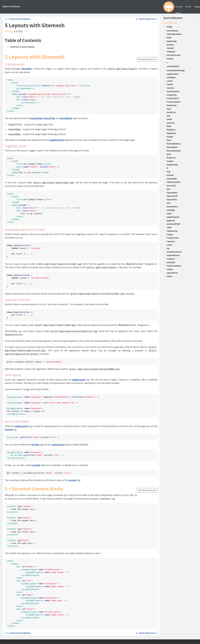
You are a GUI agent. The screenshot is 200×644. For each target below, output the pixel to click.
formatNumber (174, 151)
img (169, 172)
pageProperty (57, 140)
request (170, 48)
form (169, 140)
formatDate (172, 147)
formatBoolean (174, 144)
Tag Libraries (170, 23)
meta (169, 213)
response (171, 52)
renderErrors (173, 238)
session (170, 59)
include (9, 430)
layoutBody (66, 118)
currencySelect (174, 102)
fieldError (171, 130)
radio (169, 227)
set (168, 248)
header (170, 161)
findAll (170, 137)
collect (170, 81)
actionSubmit (173, 66)
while (169, 276)
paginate (171, 221)
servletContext (174, 55)
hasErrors (171, 158)
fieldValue (172, 133)
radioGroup (172, 231)
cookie (170, 84)
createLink (172, 95)
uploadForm (172, 273)
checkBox (171, 77)
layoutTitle (49, 118)
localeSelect (172, 207)
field (169, 126)
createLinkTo (173, 98)
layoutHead (36, 118)
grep (169, 154)
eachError (171, 112)
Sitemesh (27, 69)
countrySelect (173, 91)
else (169, 116)
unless (170, 269)
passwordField (174, 224)
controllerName (174, 34)
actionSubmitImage (176, 70)
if (168, 168)
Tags (166, 62)
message (171, 210)
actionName (173, 31)
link (169, 203)
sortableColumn (174, 252)
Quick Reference (173, 18)
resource (171, 241)
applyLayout (79, 380)
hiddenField (172, 165)
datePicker (172, 105)
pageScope (172, 41)
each (169, 109)
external (171, 123)
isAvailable (172, 179)
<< (18, 19)
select (170, 245)
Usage (170, 27)
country (170, 88)
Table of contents (11, 6)
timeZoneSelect (174, 266)
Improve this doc (147, 59)
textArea (171, 259)
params (170, 45)
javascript (171, 186)
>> (147, 19)
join (169, 189)
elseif (169, 119)
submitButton (173, 255)
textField (171, 262)
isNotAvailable (174, 182)
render (170, 234)
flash (169, 38)
